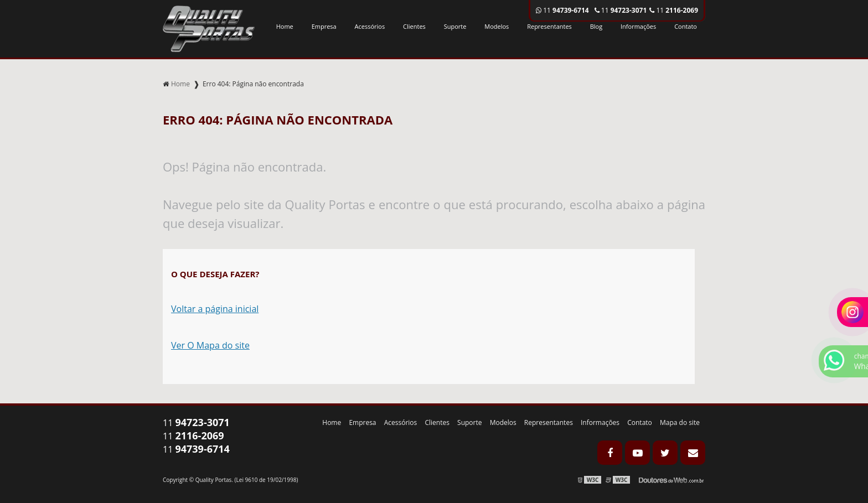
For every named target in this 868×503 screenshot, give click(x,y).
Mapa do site (680, 422)
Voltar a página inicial (215, 309)
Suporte (455, 26)
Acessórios (370, 26)
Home (285, 26)
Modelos (497, 26)
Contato (686, 26)
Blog (596, 26)
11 (674, 10)
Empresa (324, 26)
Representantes (549, 26)
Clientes (414, 26)
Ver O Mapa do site (210, 345)
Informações (638, 26)
